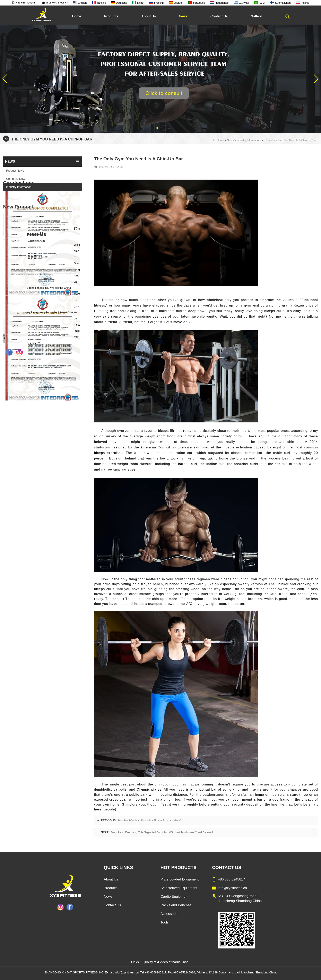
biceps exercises (109, 453)
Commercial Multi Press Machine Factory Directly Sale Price (52, 466)
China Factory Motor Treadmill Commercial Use (52, 546)
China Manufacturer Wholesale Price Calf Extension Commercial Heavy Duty (52, 493)
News (183, 16)
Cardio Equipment (174, 897)
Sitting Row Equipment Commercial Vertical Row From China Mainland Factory (52, 440)
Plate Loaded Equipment (180, 879)
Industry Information (248, 140)
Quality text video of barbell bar (165, 962)
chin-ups (293, 442)
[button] (157, 128)
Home (77, 16)
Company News (16, 179)
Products (111, 16)
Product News (15, 171)
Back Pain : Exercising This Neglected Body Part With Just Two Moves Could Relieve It (162, 832)
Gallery (256, 16)
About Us (149, 16)
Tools (165, 922)
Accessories (170, 914)
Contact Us (219, 16)
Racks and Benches (176, 905)
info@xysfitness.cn (55, 3)
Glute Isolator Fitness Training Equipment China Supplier (52, 520)
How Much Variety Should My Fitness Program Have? (150, 820)
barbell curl (188, 464)
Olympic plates (149, 789)
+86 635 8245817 (24, 3)
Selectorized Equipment (179, 888)
